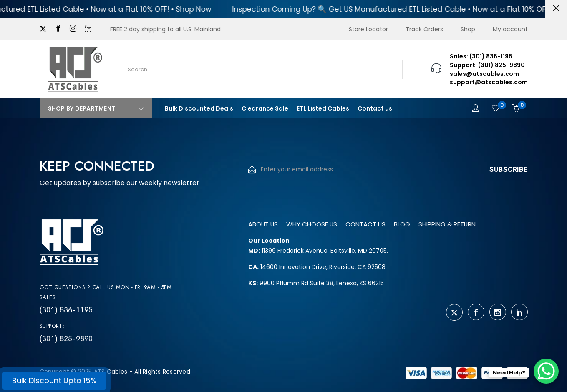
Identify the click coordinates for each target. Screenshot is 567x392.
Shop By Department (96, 108)
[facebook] (58, 29)
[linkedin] (88, 29)
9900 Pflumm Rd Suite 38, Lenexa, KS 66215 (316, 283)
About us (265, 224)
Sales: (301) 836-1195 (481, 56)
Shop (468, 29)
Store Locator (368, 29)
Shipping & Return (462, 224)
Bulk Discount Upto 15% (54, 381)
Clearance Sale (265, 108)
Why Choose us (317, 224)
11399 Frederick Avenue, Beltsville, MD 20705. (318, 251)
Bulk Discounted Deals (199, 108)
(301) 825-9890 (66, 339)
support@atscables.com (489, 82)
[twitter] (43, 29)
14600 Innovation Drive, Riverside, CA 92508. (318, 267)
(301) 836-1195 (66, 310)
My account (510, 29)
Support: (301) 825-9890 (487, 65)
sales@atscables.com (484, 74)
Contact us (375, 108)
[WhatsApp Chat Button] (546, 371)
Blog (413, 224)
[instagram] (73, 29)
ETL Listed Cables (323, 108)
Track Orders (424, 29)
